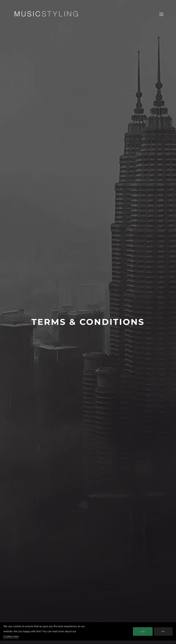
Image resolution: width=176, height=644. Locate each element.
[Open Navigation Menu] (161, 14)
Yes (143, 632)
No (163, 631)
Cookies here (11, 636)
